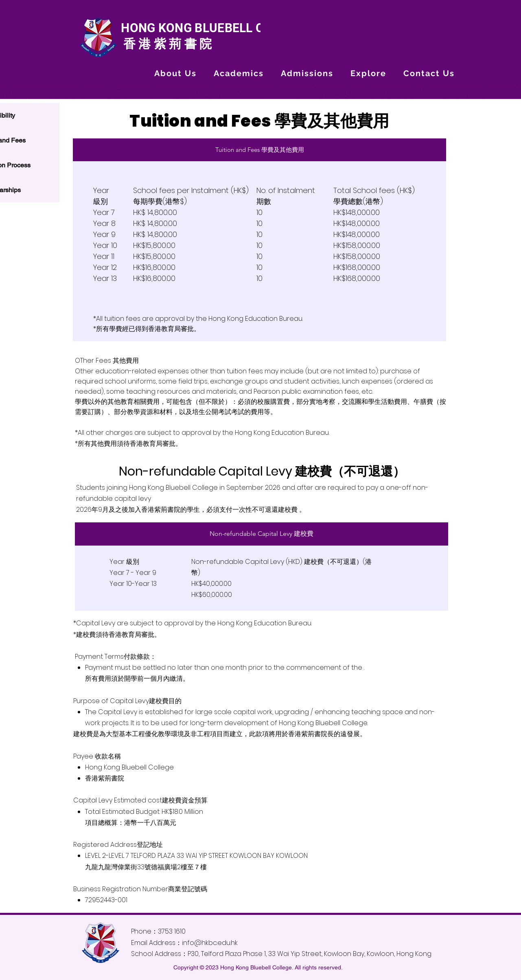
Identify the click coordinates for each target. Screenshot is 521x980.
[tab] (259, 150)
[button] (175, 73)
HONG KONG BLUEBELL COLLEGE (213, 28)
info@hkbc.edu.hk (210, 943)
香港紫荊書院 (166, 44)
